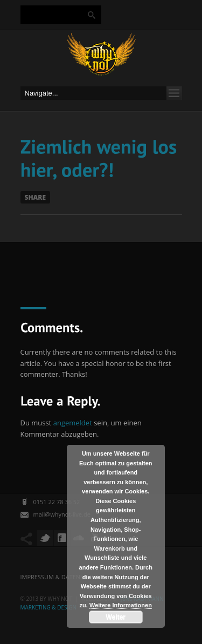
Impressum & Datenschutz (62, 577)
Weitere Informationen (121, 605)
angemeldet (73, 423)
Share (36, 197)
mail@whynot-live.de (62, 514)
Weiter (116, 617)
